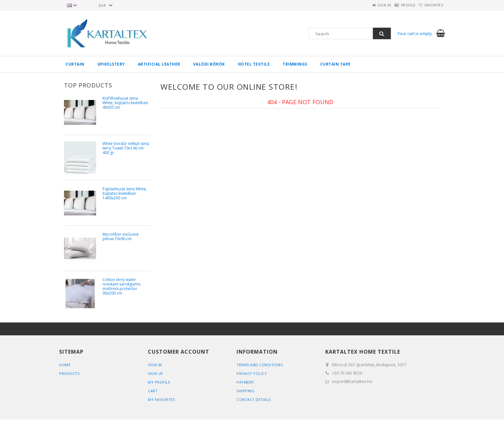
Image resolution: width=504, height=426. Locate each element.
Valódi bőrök (209, 64)
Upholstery (111, 64)
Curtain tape (335, 64)
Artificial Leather (159, 64)
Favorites (431, 5)
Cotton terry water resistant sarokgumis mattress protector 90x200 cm (122, 287)
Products (69, 373)
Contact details (254, 399)
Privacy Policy (252, 373)
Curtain (75, 64)
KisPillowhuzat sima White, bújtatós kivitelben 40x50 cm (125, 103)
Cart (153, 391)
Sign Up (156, 373)
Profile (399, 5)
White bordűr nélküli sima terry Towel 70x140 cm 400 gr (126, 148)
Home (65, 365)
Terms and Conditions (260, 365)
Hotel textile (254, 64)
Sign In (155, 365)
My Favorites (161, 399)
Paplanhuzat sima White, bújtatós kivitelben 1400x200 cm (125, 194)
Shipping (245, 391)
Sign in (369, 5)
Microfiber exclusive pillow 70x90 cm (121, 237)
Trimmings (295, 64)
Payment (246, 382)
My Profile (159, 382)
